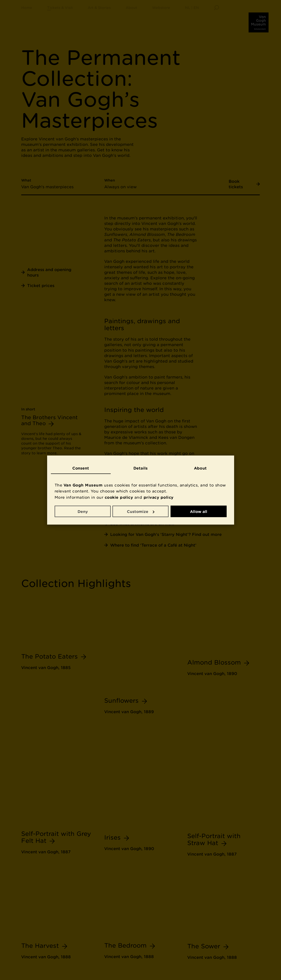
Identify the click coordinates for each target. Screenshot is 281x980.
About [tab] (200, 468)
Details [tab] (140, 468)
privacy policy (159, 497)
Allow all (199, 511)
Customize (141, 511)
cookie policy (119, 497)
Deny (83, 511)
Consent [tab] (81, 468)
